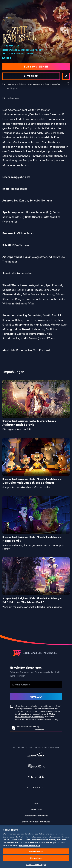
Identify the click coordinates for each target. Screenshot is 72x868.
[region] (36, 846)
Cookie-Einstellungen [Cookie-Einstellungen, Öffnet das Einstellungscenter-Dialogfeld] (36, 864)
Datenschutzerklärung (49, 719)
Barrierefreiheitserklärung (36, 821)
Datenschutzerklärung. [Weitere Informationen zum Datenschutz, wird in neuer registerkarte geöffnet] (30, 845)
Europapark (36, 756)
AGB (36, 803)
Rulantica (36, 767)
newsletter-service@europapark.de (30, 717)
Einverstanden (36, 851)
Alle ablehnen (36, 858)
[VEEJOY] (17, 653)
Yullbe (36, 777)
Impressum (36, 809)
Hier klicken (39, 729)
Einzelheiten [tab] (11, 98)
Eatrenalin (36, 788)
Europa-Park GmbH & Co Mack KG (29, 711)
